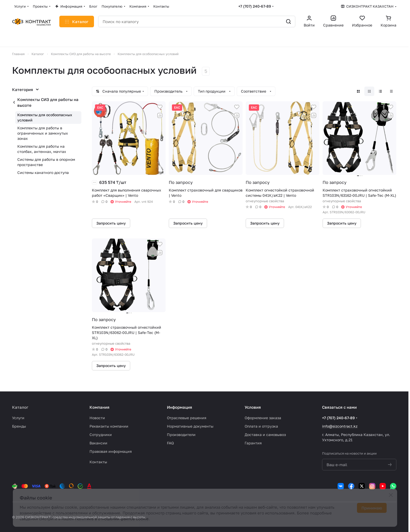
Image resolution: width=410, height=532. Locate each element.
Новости (97, 418)
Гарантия (253, 443)
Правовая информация (111, 451)
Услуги (18, 418)
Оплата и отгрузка (261, 426)
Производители (181, 435)
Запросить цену (111, 223)
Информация (180, 407)
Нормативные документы (190, 426)
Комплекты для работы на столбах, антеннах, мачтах (42, 149)
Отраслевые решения (187, 418)
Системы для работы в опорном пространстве (46, 162)
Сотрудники (101, 435)
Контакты (98, 462)
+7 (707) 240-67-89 (255, 6)
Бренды (19, 426)
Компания (99, 407)
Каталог (20, 407)
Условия (253, 407)
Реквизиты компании (109, 426)
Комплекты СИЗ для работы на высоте (48, 102)
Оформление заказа (263, 418)
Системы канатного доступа (43, 172)
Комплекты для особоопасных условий (45, 117)
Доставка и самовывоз (265, 435)
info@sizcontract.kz (340, 426)
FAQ (170, 443)
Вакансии (98, 443)
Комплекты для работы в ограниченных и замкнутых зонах (43, 133)
